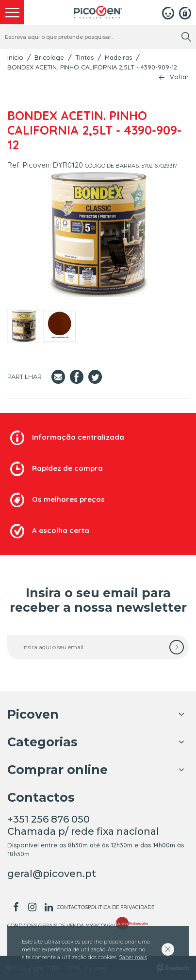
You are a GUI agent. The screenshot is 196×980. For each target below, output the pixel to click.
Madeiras (118, 57)
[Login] (168, 12)
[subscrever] (177, 647)
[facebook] (16, 907)
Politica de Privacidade (121, 907)
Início (15, 57)
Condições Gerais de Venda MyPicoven (61, 926)
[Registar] (185, 12)
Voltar (179, 77)
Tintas (84, 57)
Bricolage (49, 57)
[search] (186, 37)
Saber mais (133, 957)
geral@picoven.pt (52, 874)
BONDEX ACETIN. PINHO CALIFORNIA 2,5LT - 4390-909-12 (92, 67)
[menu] (12, 12)
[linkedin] (49, 907)
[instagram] (32, 907)
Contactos (72, 907)
